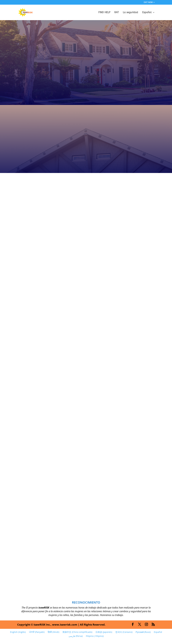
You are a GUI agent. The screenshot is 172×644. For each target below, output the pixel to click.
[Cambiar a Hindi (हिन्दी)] (53, 632)
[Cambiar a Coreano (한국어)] (124, 632)
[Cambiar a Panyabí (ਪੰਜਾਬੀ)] (37, 632)
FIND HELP (104, 13)
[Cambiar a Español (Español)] (158, 632)
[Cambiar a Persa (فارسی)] (76, 636)
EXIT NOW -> (149, 2)
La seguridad (130, 13)
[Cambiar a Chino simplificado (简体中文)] (77, 632)
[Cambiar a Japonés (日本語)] (104, 632)
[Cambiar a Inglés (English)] (18, 632)
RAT (117, 13)
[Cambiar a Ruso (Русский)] (143, 632)
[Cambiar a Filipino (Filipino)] (95, 636)
